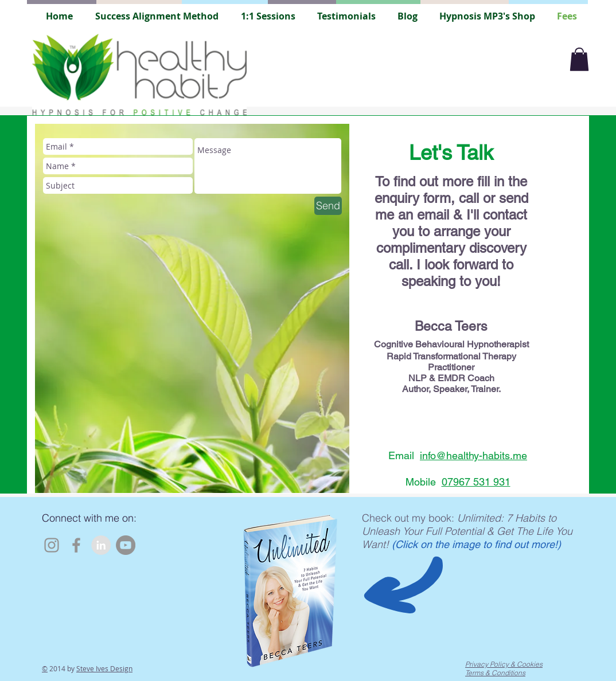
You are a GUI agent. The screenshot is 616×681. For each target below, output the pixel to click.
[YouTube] (126, 545)
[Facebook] (76, 545)
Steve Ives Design (104, 668)
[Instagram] (52, 545)
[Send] (328, 206)
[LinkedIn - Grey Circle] (101, 545)
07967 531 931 (476, 482)
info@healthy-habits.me (473, 455)
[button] (579, 59)
